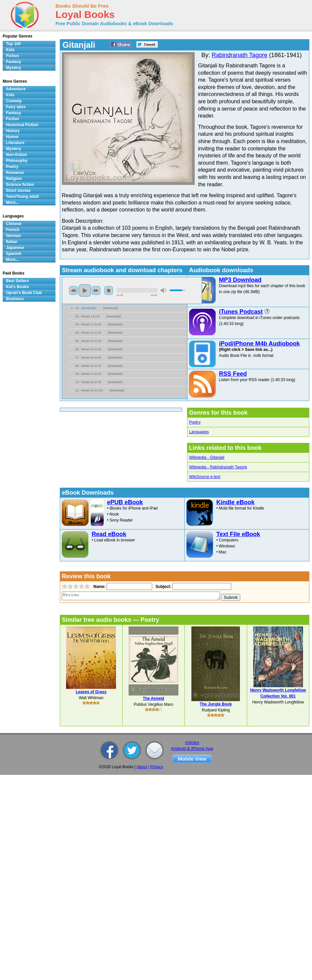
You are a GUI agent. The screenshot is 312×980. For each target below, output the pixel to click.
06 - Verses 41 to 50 (88, 349)
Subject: (163, 587)
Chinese (14, 224)
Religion (14, 179)
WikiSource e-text (205, 477)
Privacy (157, 767)
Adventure (16, 89)
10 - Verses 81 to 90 (88, 382)
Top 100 (13, 44)
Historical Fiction (22, 125)
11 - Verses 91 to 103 (89, 390)
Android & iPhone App (192, 748)
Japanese (15, 248)
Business (15, 299)
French (13, 230)
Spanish (14, 254)
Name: (99, 587)
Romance (15, 173)
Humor (12, 137)
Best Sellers (17, 281)
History (13, 131)
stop (109, 290)
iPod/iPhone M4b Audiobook (259, 344)
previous (73, 290)
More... (12, 203)
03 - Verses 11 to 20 (88, 324)
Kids (10, 50)
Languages (199, 432)
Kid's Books (17, 287)
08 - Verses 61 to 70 (88, 366)
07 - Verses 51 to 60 (88, 358)
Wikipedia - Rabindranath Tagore (218, 467)
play (85, 290)
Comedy (14, 101)
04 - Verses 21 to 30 (88, 333)
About (142, 767)
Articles (192, 742)
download (110, 308)
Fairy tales (16, 107)
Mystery (13, 68)
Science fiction (20, 185)
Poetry (195, 422)
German (13, 236)
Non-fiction (16, 155)
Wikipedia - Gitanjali (207, 457)
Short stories (18, 191)
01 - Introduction (86, 308)
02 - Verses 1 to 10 (87, 316)
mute (163, 290)
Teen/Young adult (22, 197)
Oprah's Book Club (24, 293)
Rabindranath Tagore (240, 55)
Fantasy (13, 62)
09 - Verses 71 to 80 (88, 374)
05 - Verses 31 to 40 (88, 341)
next (96, 290)
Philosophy (17, 161)
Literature (15, 143)
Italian (12, 242)
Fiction (12, 56)
